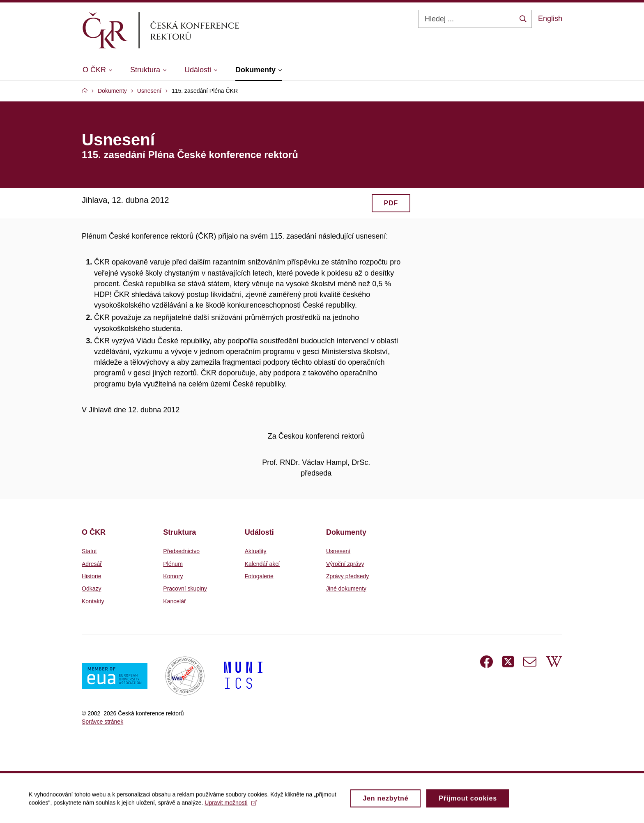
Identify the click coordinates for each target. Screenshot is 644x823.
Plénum (173, 564)
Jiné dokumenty (346, 589)
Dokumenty (346, 532)
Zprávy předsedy (347, 576)
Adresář (92, 564)
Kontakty (93, 601)
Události (259, 532)
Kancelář (174, 601)
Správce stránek (102, 722)
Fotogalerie (259, 576)
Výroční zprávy (345, 564)
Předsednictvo (181, 551)
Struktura (179, 532)
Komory (173, 576)
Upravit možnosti (231, 805)
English (550, 18)
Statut (89, 551)
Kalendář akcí (262, 564)
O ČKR (94, 532)
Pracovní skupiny (185, 589)
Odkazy (91, 589)
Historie (91, 576)
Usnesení (338, 551)
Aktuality (256, 551)
